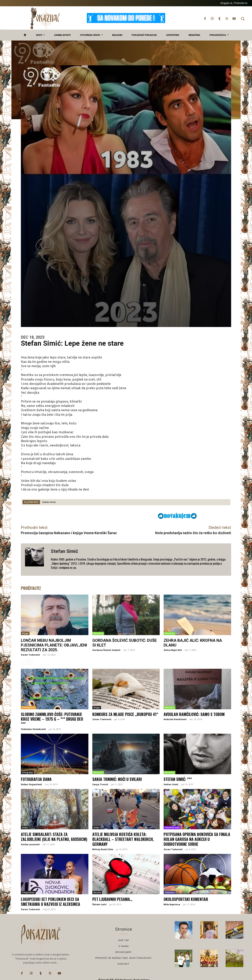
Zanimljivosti (29, 707)
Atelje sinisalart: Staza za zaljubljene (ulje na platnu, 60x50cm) (54, 836)
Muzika (97, 891)
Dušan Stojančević (31, 784)
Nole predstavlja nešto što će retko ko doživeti (193, 533)
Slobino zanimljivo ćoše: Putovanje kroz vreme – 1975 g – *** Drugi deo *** (52, 719)
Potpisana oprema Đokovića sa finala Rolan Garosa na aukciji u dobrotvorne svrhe (197, 838)
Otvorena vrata (172, 827)
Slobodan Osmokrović (33, 728)
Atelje (25, 827)
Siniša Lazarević (30, 843)
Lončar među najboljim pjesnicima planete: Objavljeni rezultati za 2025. (54, 645)
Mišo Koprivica (172, 903)
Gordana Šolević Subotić (106, 650)
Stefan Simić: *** (178, 779)
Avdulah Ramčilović (175, 719)
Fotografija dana (36, 779)
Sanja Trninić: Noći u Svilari (117, 779)
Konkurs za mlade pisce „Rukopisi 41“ (126, 714)
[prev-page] (23, 662)
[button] (243, 18)
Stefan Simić (49, 502)
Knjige (25, 633)
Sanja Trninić (100, 784)
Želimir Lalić (99, 903)
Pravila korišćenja (141, 978)
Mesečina (98, 633)
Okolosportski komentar (186, 898)
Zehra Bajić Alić (173, 650)
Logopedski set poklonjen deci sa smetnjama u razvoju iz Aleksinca (51, 900)
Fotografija (27, 772)
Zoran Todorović (30, 655)
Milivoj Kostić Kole (103, 848)
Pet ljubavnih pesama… (113, 898)
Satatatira (170, 891)
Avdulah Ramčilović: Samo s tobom (194, 714)
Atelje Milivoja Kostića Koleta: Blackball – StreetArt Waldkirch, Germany (123, 838)
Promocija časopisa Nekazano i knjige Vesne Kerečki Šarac (69, 533)
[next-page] (30, 662)
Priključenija (28, 891)
